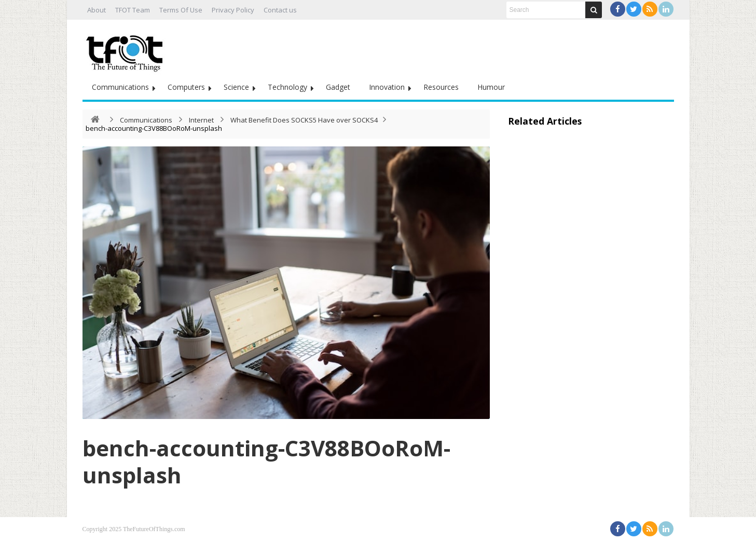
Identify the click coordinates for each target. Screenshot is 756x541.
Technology (287, 87)
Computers (186, 87)
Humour (491, 87)
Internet (201, 120)
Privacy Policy (233, 10)
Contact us (280, 10)
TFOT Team (133, 10)
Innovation (387, 87)
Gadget (338, 87)
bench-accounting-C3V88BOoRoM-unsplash (266, 461)
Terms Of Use (181, 10)
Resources (441, 87)
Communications (120, 87)
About (97, 10)
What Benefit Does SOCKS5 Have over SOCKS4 (304, 120)
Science (236, 87)
